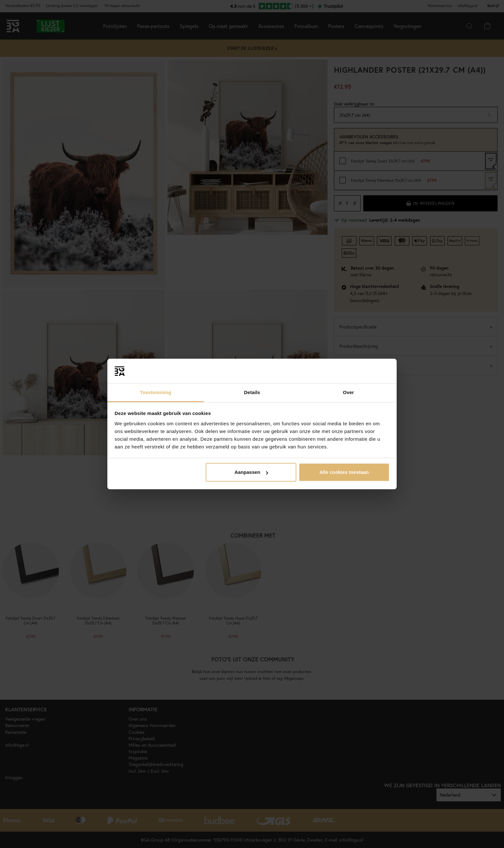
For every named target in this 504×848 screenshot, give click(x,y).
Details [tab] (252, 392)
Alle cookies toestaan (344, 472)
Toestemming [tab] (156, 392)
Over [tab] (349, 392)
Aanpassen (251, 472)
